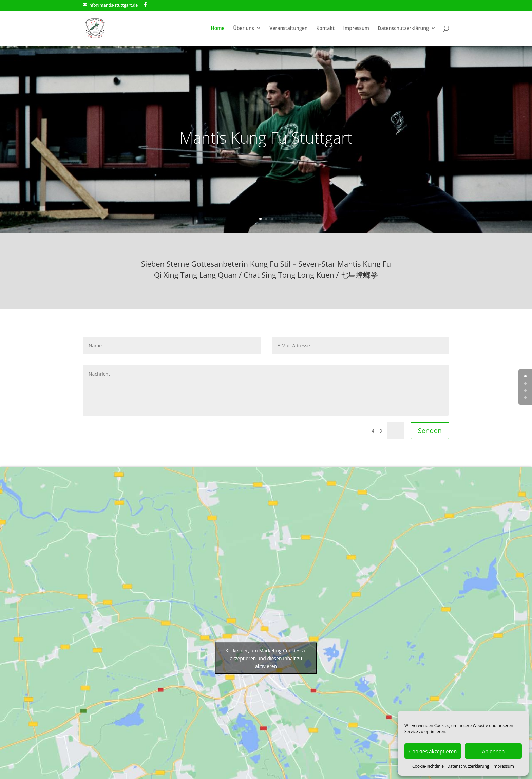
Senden (430, 431)
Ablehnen (493, 751)
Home (218, 29)
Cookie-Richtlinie (428, 766)
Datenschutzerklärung (468, 766)
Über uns (243, 29)
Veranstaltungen (288, 29)
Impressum (503, 766)
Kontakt (325, 29)
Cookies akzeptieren (433, 751)
